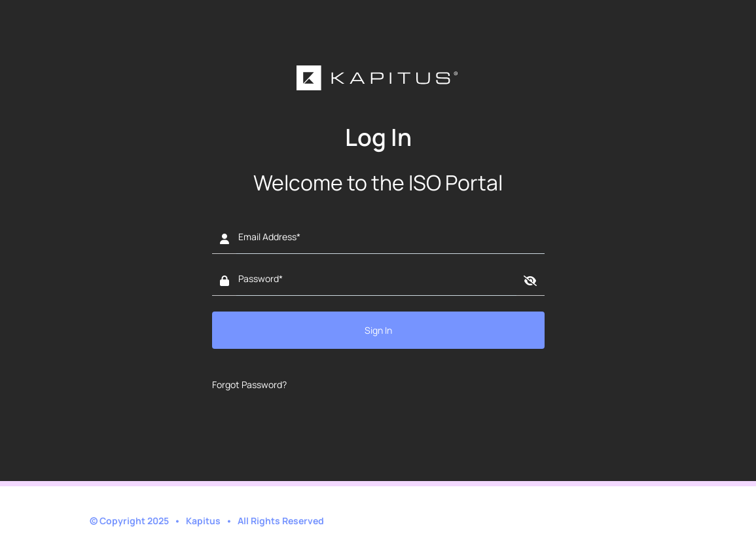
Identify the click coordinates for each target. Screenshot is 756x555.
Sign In (378, 330)
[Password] (376, 281)
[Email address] (390, 240)
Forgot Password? (249, 385)
